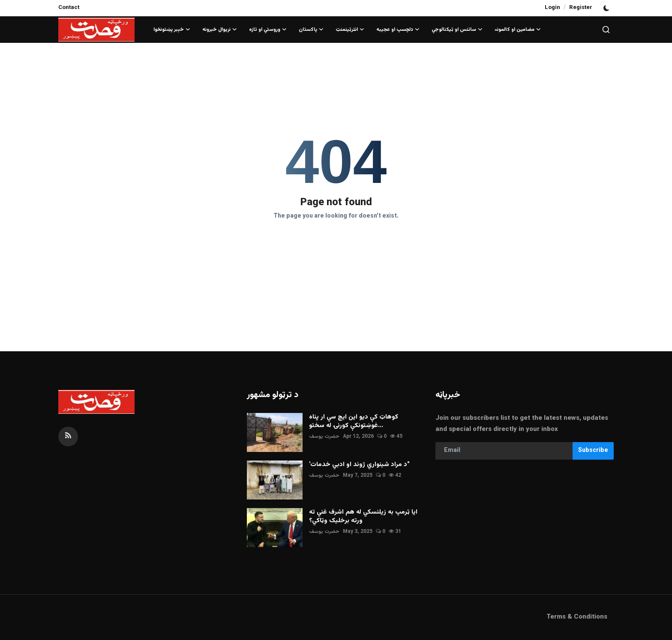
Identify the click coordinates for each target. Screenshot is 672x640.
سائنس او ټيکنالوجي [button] (457, 30)
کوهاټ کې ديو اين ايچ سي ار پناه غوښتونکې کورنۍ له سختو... (354, 422)
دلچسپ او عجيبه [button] (398, 30)
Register (581, 8)
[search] (606, 30)
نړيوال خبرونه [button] (220, 30)
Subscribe (593, 451)
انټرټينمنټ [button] (350, 30)
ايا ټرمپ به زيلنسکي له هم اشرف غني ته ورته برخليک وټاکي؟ (363, 517)
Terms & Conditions (577, 617)
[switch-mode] (607, 8)
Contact (69, 8)
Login (552, 8)
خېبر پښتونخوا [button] (172, 30)
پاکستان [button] (311, 30)
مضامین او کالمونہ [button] (518, 30)
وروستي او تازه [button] (268, 30)
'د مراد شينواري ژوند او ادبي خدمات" (359, 465)
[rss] (68, 437)
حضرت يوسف (324, 437)
